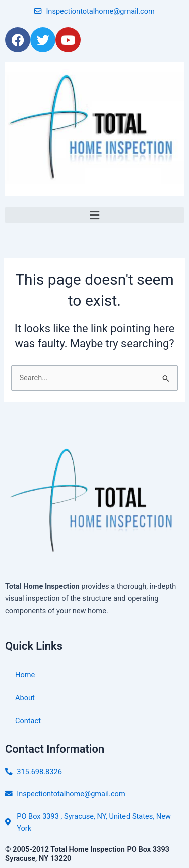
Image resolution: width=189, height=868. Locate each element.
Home (25, 675)
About (25, 698)
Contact (28, 721)
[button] (94, 215)
